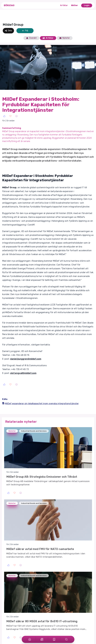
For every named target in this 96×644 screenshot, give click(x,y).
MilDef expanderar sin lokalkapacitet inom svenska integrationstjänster (40, 404)
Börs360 (9, 5)
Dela (8, 31)
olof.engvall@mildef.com (23, 373)
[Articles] (42, 639)
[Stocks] (54, 639)
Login (87, 5)
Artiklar (64, 5)
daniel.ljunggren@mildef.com (26, 359)
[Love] (10, 116)
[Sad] (16, 116)
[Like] (4, 116)
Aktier (75, 5)
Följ (25, 31)
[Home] (30, 639)
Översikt (31, 38)
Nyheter (65, 38)
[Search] (66, 639)
